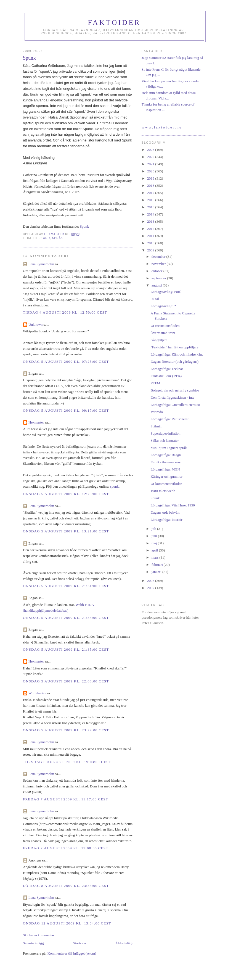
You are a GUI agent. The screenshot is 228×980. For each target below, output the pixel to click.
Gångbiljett (159, 340)
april (155, 550)
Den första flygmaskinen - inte (172, 397)
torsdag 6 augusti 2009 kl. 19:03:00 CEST (67, 762)
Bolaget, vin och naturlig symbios (175, 390)
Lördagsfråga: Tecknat (167, 369)
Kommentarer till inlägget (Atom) (72, 953)
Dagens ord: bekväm (165, 512)
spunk (114, 486)
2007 (151, 588)
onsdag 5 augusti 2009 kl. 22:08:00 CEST (66, 681)
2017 (151, 193)
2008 (151, 581)
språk (58, 238)
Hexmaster (36, 422)
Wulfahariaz (37, 693)
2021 (151, 164)
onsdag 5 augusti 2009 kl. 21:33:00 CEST (66, 618)
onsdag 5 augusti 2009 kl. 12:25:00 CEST (66, 494)
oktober (157, 271)
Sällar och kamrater (165, 441)
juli (154, 529)
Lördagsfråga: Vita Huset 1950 (173, 505)
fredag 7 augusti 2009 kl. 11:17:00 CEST (66, 799)
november (159, 264)
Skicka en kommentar (39, 935)
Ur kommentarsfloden (166, 484)
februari (158, 565)
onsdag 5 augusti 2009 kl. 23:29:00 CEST (66, 730)
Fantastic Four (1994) (166, 376)
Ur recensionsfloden (165, 326)
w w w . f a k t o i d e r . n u (161, 127)
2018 (151, 186)
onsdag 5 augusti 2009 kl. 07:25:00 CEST (66, 362)
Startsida (79, 943)
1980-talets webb (163, 491)
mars (156, 557)
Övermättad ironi (163, 333)
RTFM (155, 383)
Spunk (84, 226)
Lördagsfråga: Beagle (166, 455)
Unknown (35, 325)
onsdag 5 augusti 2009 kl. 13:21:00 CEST (66, 531)
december (159, 257)
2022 (151, 157)
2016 (151, 200)
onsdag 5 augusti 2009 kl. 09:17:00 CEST (66, 410)
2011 (151, 236)
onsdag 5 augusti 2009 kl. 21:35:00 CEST (66, 649)
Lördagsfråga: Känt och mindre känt (177, 354)
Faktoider (114, 23)
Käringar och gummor (166, 476)
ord (46, 238)
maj (155, 543)
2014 (151, 214)
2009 (151, 250)
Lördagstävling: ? (163, 306)
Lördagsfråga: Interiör (166, 520)
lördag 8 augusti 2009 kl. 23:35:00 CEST (66, 886)
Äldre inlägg (124, 943)
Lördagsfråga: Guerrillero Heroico (175, 405)
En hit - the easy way (165, 462)
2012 (151, 229)
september (159, 278)
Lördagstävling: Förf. (166, 292)
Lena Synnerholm (41, 264)
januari (157, 572)
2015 (151, 207)
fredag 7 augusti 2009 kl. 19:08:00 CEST (66, 848)
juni (155, 536)
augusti (157, 285)
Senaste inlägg (33, 943)
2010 (151, 243)
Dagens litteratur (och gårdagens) (174, 362)
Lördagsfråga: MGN (165, 469)
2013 (151, 221)
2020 (151, 171)
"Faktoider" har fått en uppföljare (174, 347)
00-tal (155, 299)
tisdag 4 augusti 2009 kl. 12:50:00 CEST (65, 312)
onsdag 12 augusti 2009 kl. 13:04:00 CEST (67, 923)
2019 (151, 178)
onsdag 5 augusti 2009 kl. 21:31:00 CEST (66, 586)
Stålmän (156, 426)
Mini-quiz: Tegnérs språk (169, 448)
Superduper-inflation (165, 433)
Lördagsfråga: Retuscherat (169, 419)
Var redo (157, 412)
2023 (151, 150)
